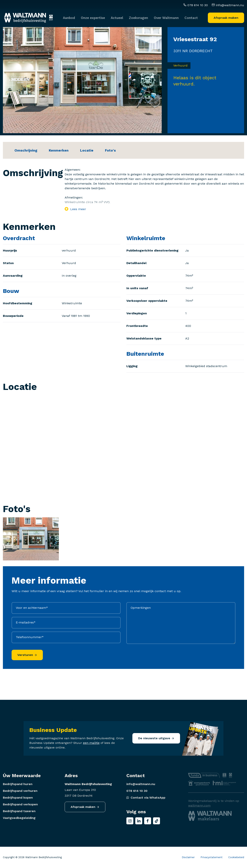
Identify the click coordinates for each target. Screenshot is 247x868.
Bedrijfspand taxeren (19, 811)
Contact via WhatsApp (146, 798)
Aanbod (69, 16)
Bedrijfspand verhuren (20, 791)
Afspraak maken (226, 16)
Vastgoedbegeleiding (19, 818)
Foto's (110, 150)
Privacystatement (211, 857)
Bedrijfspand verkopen (20, 804)
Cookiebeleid (236, 857)
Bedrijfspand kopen (18, 798)
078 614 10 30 (196, 3)
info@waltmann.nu (228, 3)
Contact (191, 16)
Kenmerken (59, 150)
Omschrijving (26, 150)
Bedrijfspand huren (18, 784)
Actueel (117, 16)
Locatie (87, 150)
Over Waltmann (166, 16)
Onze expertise (93, 16)
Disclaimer (188, 857)
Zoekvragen (138, 16)
